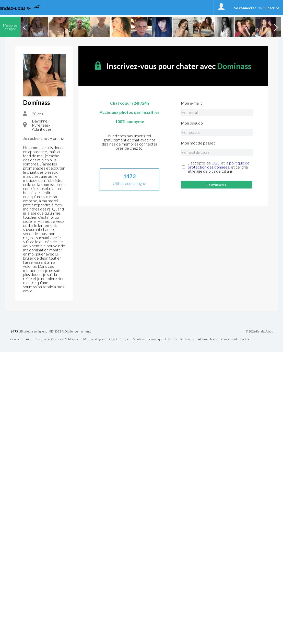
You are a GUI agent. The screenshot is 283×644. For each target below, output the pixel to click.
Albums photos (208, 339)
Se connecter (245, 8)
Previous (25, 27)
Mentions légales (94, 339)
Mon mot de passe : (198, 143)
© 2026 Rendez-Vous (259, 331)
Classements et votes (235, 339)
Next (276, 27)
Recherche (187, 339)
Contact (15, 339)
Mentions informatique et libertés (155, 339)
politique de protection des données (219, 165)
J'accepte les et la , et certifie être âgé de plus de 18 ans (219, 167)
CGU (216, 163)
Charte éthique (119, 339)
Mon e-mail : (191, 103)
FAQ (28, 339)
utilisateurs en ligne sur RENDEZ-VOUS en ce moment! (50, 332)
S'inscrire (271, 8)
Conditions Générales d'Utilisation (57, 339)
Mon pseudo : (193, 123)
